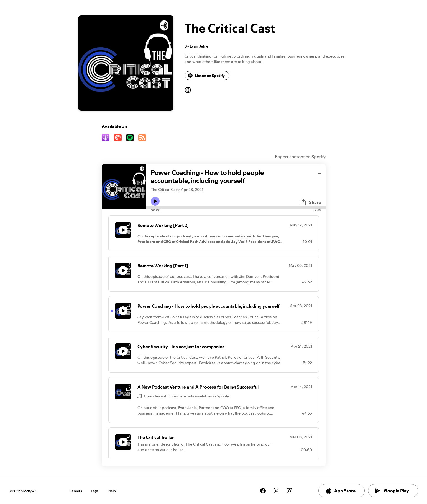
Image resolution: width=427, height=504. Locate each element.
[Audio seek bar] (236, 208)
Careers (76, 491)
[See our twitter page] (276, 491)
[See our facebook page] (263, 491)
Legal (95, 491)
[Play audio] (320, 172)
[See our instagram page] (290, 491)
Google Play (392, 491)
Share (311, 202)
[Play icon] (155, 201)
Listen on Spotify (206, 76)
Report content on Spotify (300, 157)
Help (112, 491)
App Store (340, 491)
